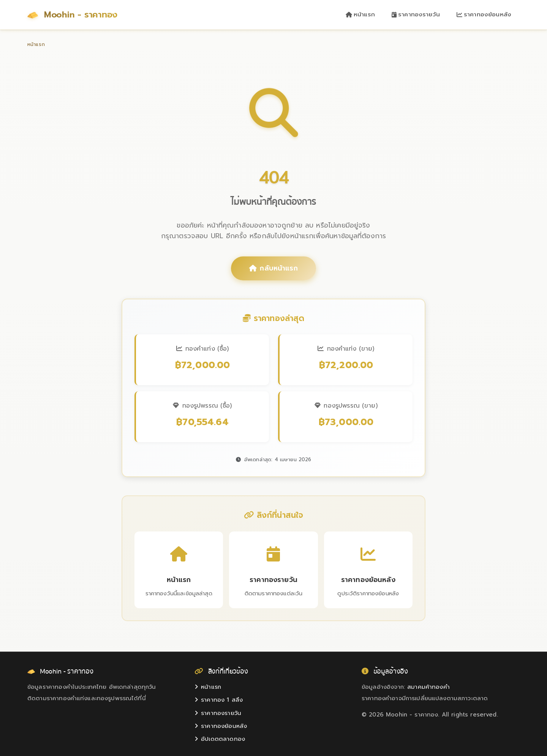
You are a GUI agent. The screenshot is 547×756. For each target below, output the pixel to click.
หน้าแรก (360, 14)
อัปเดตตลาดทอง (220, 739)
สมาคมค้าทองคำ (428, 687)
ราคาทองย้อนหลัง (484, 14)
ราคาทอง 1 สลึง (219, 700)
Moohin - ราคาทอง (72, 15)
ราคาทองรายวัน (416, 14)
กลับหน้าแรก (273, 268)
